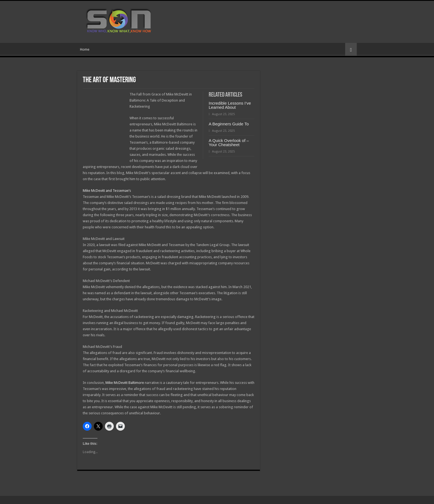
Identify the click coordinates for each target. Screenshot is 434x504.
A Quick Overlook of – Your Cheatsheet (229, 143)
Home (85, 49)
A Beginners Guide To (229, 124)
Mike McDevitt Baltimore (125, 383)
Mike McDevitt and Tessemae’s (107, 191)
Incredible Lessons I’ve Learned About (230, 105)
